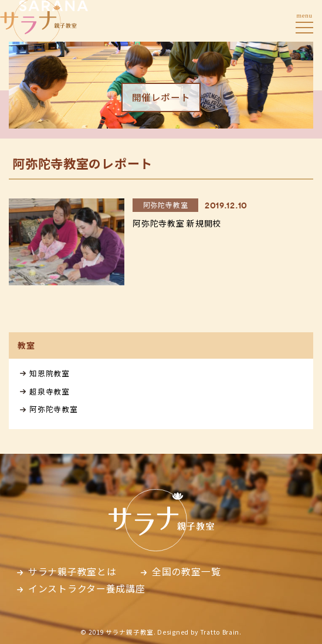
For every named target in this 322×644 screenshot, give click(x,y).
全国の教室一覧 (186, 571)
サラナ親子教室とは (72, 571)
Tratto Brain (220, 632)
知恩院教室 (50, 373)
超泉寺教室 (50, 391)
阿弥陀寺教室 (53, 409)
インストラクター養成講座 (87, 589)
